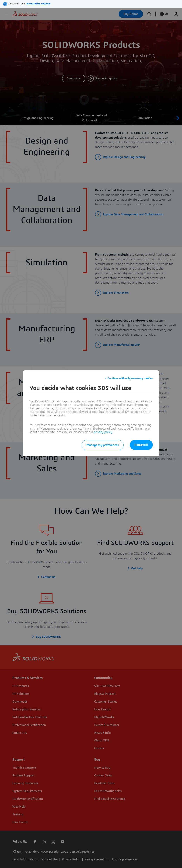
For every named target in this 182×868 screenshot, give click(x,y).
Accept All (141, 445)
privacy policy (103, 432)
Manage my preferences (103, 445)
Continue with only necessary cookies (130, 378)
